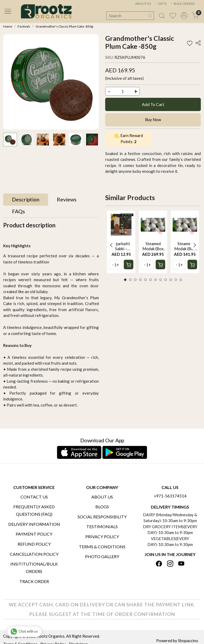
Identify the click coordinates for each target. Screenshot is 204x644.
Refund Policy (34, 544)
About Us (102, 497)
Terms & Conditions (102, 547)
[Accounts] (184, 16)
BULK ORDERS (182, 4)
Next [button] (195, 245)
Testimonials (102, 526)
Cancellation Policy (34, 554)
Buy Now (153, 120)
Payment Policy (34, 534)
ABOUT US (143, 4)
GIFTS (160, 4)
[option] (121, 242)
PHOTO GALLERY (102, 556)
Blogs (102, 507)
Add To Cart (153, 104)
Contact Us (34, 497)
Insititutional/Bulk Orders (34, 568)
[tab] (26, 200)
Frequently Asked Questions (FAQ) (34, 510)
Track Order (34, 581)
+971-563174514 (170, 496)
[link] (162, 16)
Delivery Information (34, 524)
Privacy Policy (102, 537)
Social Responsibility (102, 517)
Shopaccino (188, 641)
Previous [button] (111, 245)
